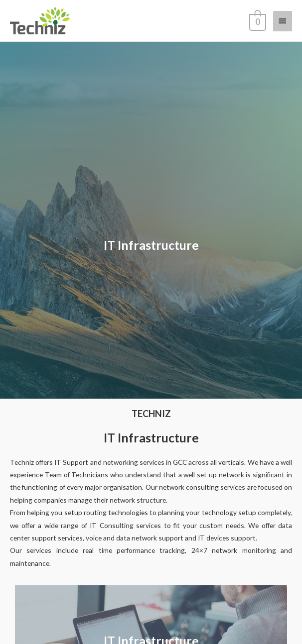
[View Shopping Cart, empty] (257, 20)
